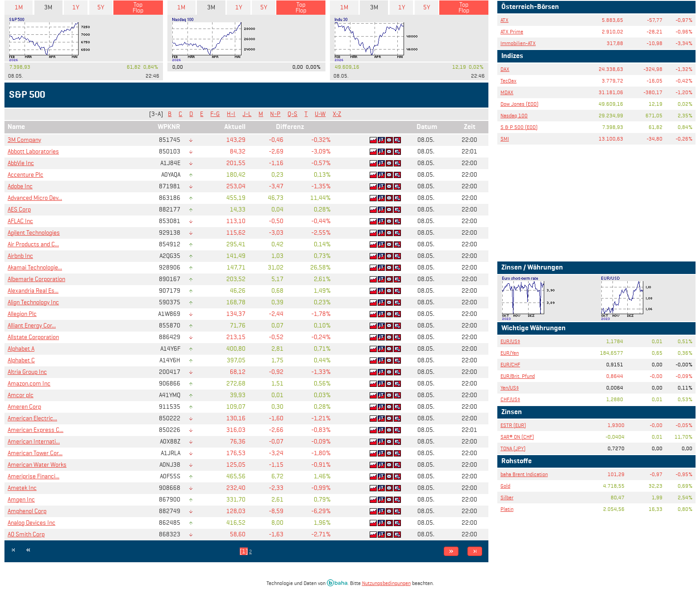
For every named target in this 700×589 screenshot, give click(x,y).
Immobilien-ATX (518, 43)
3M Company (24, 140)
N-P (275, 114)
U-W (320, 114)
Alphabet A (21, 349)
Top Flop (138, 8)
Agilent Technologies (34, 233)
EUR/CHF (510, 364)
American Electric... (32, 418)
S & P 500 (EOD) (519, 127)
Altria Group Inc (27, 372)
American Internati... (34, 442)
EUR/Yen (510, 353)
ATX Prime (512, 31)
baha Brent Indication (524, 474)
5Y (101, 7)
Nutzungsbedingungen (386, 583)
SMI (505, 139)
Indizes (512, 56)
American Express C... (35, 430)
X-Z (337, 114)
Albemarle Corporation (36, 279)
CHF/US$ (510, 399)
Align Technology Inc (33, 302)
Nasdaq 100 (514, 115)
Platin (507, 509)
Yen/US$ (510, 388)
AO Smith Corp (26, 534)
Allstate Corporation (33, 337)
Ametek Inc (22, 488)
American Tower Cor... (35, 453)
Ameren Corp (24, 407)
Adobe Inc (20, 186)
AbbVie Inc (21, 163)
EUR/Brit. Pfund (518, 376)
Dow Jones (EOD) (519, 104)
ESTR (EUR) (513, 425)
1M (19, 7)
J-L (247, 114)
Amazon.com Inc (29, 384)
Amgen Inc (21, 500)
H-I (231, 114)
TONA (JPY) (513, 448)
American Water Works (37, 465)
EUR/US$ (510, 341)
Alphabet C (21, 360)
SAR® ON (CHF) (517, 437)
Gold (505, 486)
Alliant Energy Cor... (32, 326)
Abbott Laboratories (33, 151)
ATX (504, 20)
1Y (76, 7)
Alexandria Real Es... (33, 291)
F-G (215, 114)
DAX (505, 69)
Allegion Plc (22, 314)
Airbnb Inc (20, 256)
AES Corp (19, 209)
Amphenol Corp (27, 511)
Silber (507, 497)
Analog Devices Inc (31, 523)
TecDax (508, 81)
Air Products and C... (33, 244)
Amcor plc (21, 395)
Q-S (292, 114)
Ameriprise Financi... (33, 476)
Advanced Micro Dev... (35, 198)
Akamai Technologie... (35, 268)
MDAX (507, 92)
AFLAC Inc (20, 221)
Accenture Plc (25, 175)
